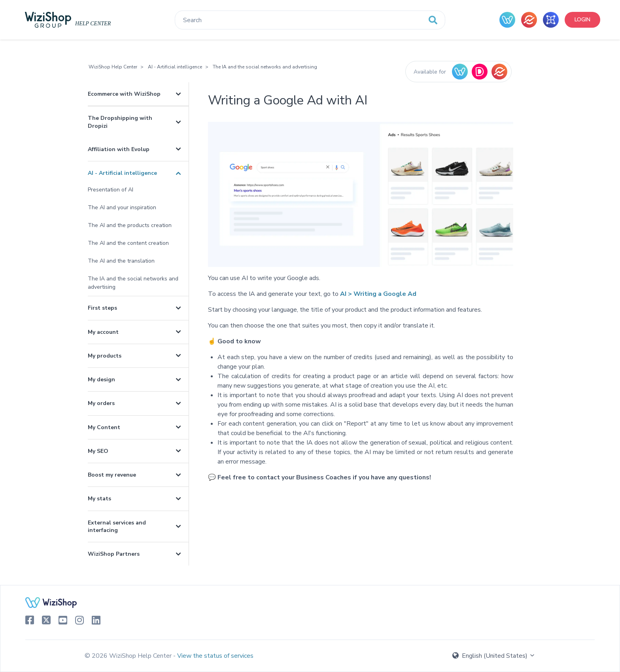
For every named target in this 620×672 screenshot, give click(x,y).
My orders (101, 403)
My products (105, 356)
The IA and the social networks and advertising (265, 67)
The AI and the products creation (130, 225)
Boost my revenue (112, 475)
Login (582, 20)
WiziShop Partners (114, 554)
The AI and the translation (121, 261)
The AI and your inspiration (122, 207)
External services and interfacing (117, 526)
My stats (99, 499)
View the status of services (215, 656)
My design (101, 380)
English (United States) (494, 656)
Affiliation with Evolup (119, 149)
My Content (104, 427)
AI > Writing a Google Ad (378, 294)
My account (103, 332)
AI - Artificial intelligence (175, 67)
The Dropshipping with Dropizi (120, 122)
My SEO (98, 451)
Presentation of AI (111, 190)
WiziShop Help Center (113, 67)
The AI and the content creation (128, 243)
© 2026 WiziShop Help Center (129, 656)
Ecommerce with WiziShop (124, 94)
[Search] (310, 20)
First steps (102, 308)
